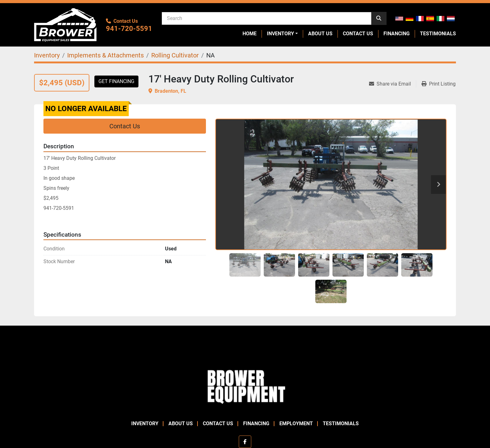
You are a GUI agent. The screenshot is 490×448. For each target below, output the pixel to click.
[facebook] (245, 442)
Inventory (280, 34)
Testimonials (438, 34)
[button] (282, 34)
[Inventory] (47, 55)
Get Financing (116, 81)
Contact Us (358, 34)
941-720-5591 (129, 29)
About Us (320, 34)
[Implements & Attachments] (105, 55)
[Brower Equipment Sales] (245, 385)
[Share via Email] (392, 84)
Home (250, 34)
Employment (296, 423)
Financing (397, 34)
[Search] (267, 18)
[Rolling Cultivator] (175, 55)
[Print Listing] (439, 84)
